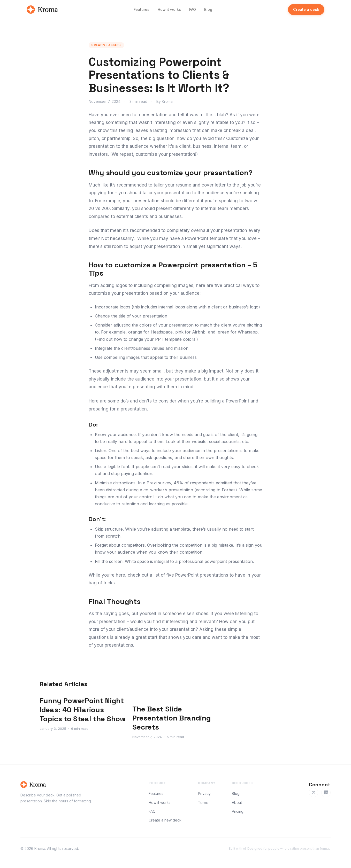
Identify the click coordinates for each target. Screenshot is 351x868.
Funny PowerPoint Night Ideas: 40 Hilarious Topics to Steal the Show (83, 710)
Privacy (204, 793)
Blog (208, 9)
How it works (169, 9)
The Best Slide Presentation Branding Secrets (171, 718)
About (237, 803)
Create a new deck (165, 820)
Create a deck (306, 9)
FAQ (193, 9)
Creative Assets (106, 45)
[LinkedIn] (326, 793)
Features (142, 9)
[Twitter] (314, 793)
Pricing (238, 811)
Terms (203, 803)
